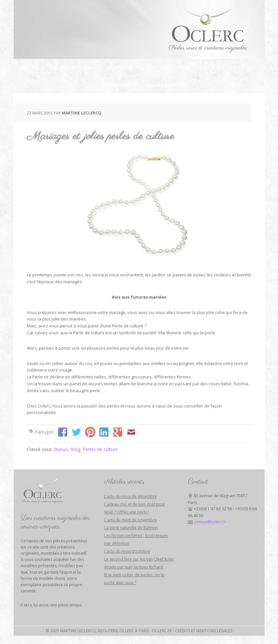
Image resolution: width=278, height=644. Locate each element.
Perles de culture (100, 449)
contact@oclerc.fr (210, 522)
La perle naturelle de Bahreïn (131, 528)
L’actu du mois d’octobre (127, 551)
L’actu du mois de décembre (131, 496)
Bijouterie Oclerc (139, 29)
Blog (75, 449)
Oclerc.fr (162, 631)
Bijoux (61, 449)
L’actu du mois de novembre (131, 520)
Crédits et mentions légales (204, 631)
